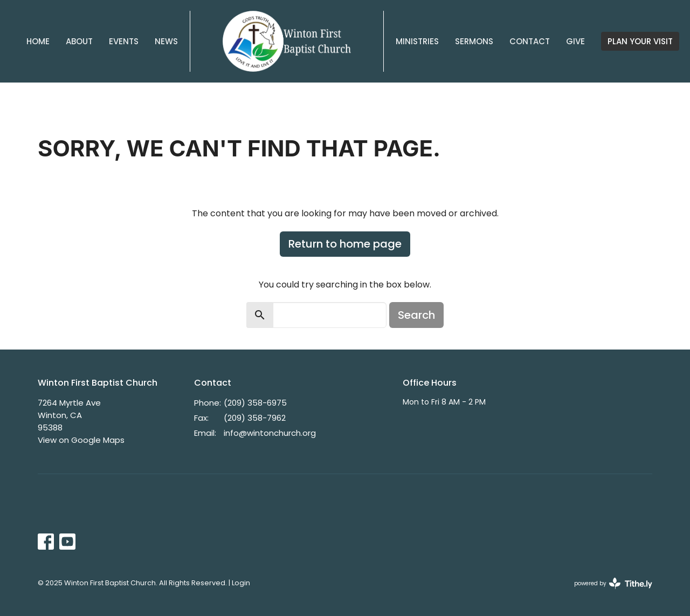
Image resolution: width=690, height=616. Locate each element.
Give (575, 41)
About (79, 41)
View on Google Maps (81, 440)
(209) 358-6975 (255, 403)
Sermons (474, 41)
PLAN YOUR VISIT (640, 41)
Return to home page (345, 244)
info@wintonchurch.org (270, 433)
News (166, 41)
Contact (530, 41)
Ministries (417, 41)
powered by (613, 583)
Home (38, 41)
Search (416, 315)
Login (241, 583)
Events (124, 41)
